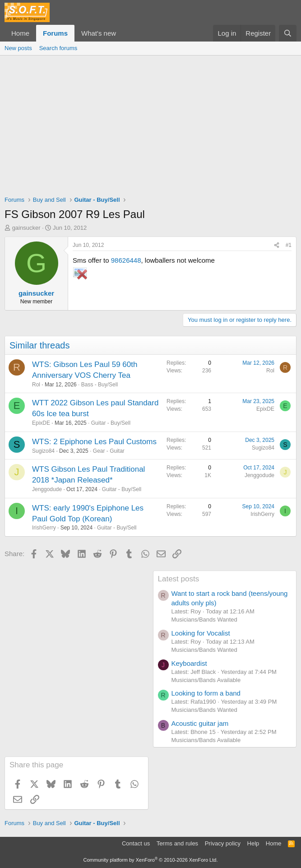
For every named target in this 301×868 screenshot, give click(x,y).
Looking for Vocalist (201, 633)
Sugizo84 (43, 451)
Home (20, 33)
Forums (55, 33)
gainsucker (26, 228)
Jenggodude (47, 489)
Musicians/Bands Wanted (204, 620)
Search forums (58, 48)
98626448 (126, 260)
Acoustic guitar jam (200, 723)
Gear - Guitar (109, 451)
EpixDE (41, 423)
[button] (123, 33)
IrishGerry (44, 528)
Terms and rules (177, 843)
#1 (289, 245)
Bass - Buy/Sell (100, 385)
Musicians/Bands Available (206, 680)
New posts (18, 48)
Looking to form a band (206, 693)
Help (253, 843)
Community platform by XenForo (151, 860)
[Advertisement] (150, 123)
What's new (99, 33)
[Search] (288, 33)
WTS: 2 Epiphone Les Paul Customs (94, 442)
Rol (36, 385)
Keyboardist (189, 663)
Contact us (136, 843)
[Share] (277, 245)
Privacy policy (223, 843)
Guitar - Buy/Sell (111, 423)
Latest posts (179, 579)
